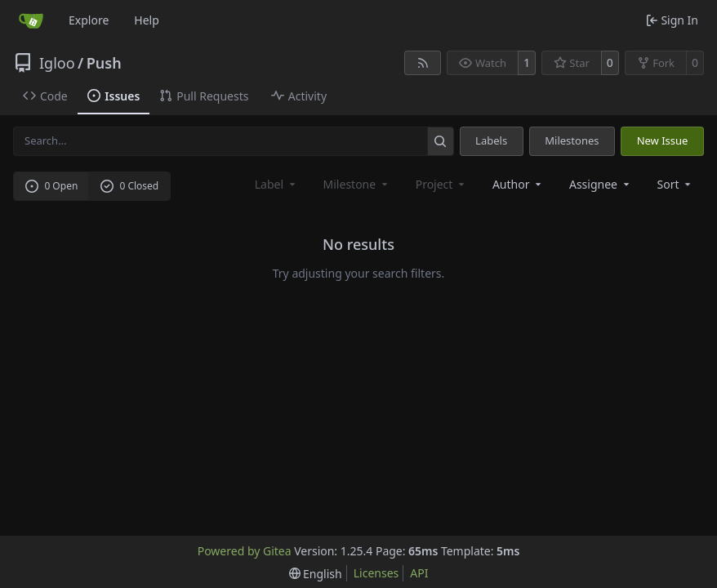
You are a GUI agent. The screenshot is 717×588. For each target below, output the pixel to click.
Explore (89, 20)
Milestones (572, 140)
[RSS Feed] (423, 63)
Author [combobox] (518, 184)
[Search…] (441, 141)
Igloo (57, 63)
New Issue (663, 140)
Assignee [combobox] (601, 184)
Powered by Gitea (245, 551)
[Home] (31, 20)
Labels (491, 140)
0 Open (52, 186)
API (419, 573)
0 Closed (130, 186)
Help (147, 20)
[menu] (676, 184)
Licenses (376, 573)
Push (104, 63)
